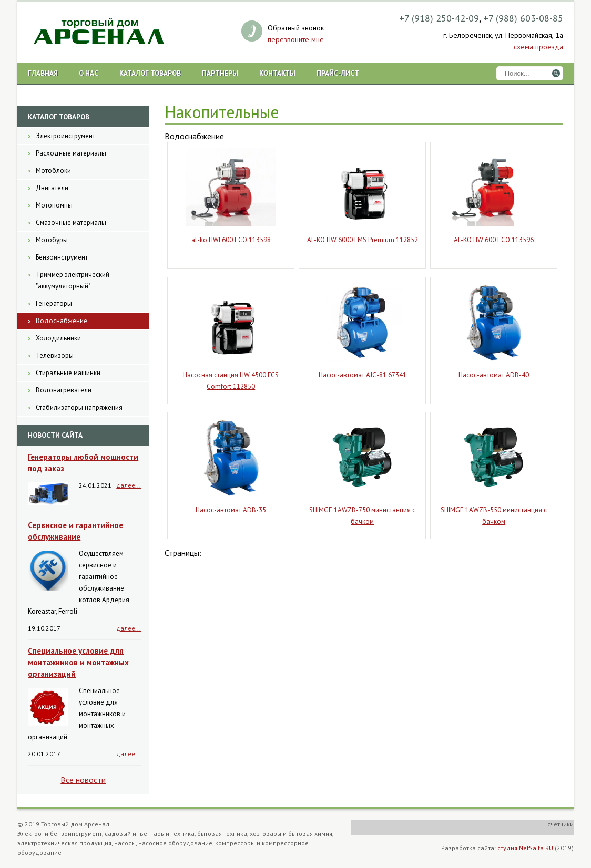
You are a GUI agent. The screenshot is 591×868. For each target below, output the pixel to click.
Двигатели (52, 188)
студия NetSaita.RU (525, 848)
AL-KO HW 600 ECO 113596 (494, 240)
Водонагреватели (64, 390)
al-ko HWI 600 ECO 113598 (231, 240)
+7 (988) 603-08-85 (523, 18)
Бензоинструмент (62, 257)
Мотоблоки (53, 170)
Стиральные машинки (68, 373)
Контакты (277, 73)
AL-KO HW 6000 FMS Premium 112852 (363, 240)
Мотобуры (52, 240)
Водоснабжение (62, 321)
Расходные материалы (71, 153)
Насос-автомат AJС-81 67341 (363, 375)
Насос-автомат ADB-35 (231, 510)
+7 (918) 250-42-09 (439, 18)
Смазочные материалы (71, 223)
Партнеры (220, 73)
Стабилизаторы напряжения (79, 407)
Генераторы (54, 303)
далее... (129, 485)
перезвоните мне (296, 39)
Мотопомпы (54, 205)
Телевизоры (55, 355)
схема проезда (538, 47)
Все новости (83, 780)
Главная (43, 73)
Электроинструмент (65, 136)
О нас (89, 73)
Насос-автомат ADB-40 (494, 375)
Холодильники (58, 338)
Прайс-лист (338, 73)
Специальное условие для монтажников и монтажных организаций (78, 662)
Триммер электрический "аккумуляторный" (73, 280)
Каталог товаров (150, 73)
